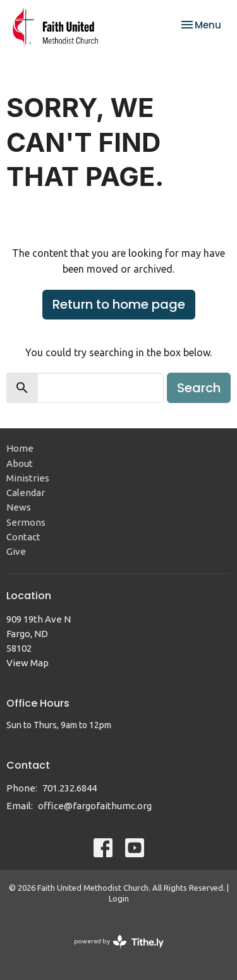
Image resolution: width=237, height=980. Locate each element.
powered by (119, 942)
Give (16, 551)
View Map (27, 663)
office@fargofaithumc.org (95, 806)
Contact (23, 537)
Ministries (28, 478)
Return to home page (119, 304)
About (20, 463)
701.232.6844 (70, 788)
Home (20, 448)
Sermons (26, 522)
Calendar (26, 493)
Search (199, 388)
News (19, 507)
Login (119, 898)
